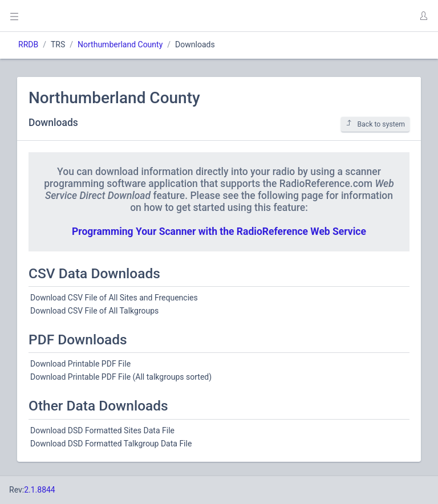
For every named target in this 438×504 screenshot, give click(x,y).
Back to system (375, 124)
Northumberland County (120, 44)
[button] (423, 16)
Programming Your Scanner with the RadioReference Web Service (219, 231)
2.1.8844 (40, 490)
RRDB (28, 44)
